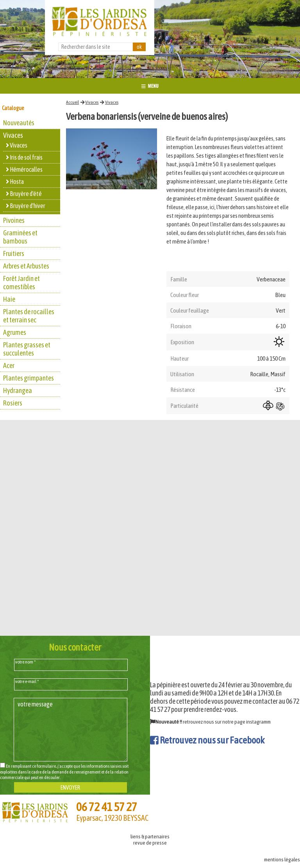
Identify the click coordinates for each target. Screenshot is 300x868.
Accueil (72, 102)
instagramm (258, 722)
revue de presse (150, 843)
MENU (150, 86)
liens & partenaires (150, 836)
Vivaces (92, 102)
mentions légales (282, 859)
